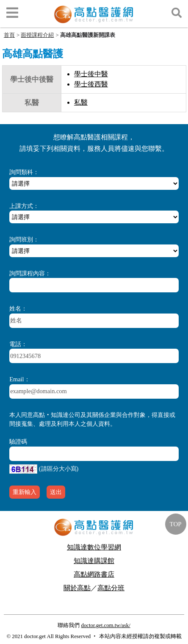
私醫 (81, 102)
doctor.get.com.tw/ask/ (105, 625)
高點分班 (111, 588)
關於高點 (77, 588)
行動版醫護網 (94, 601)
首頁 (9, 35)
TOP (176, 524)
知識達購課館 (94, 561)
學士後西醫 (91, 84)
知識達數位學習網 (94, 547)
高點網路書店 (94, 574)
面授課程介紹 (37, 35)
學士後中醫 (91, 74)
